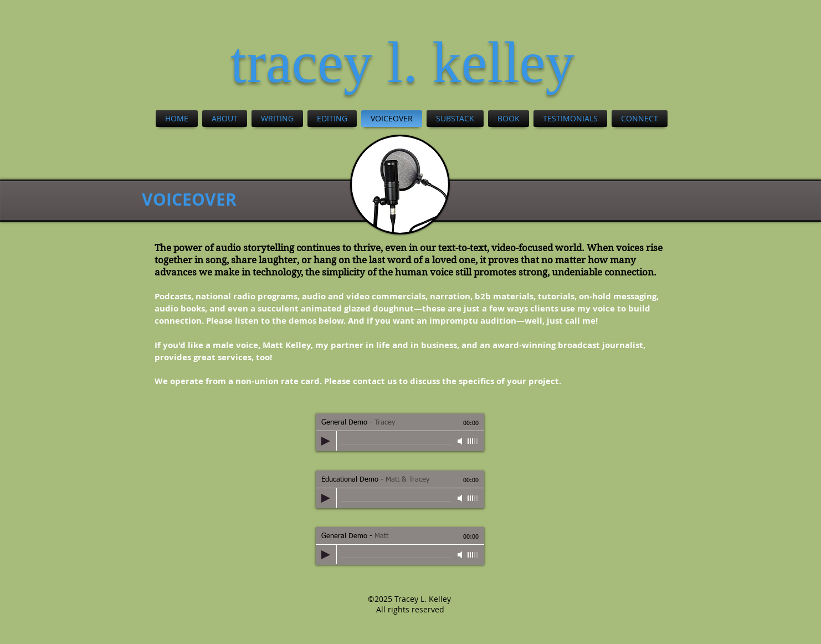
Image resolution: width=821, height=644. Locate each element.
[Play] (326, 441)
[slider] (473, 441)
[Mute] (461, 441)
